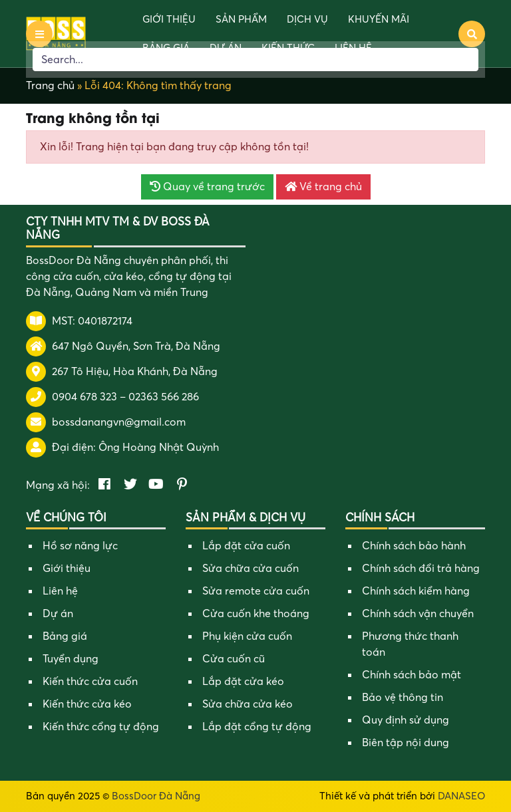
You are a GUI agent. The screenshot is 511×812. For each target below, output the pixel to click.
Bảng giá (65, 636)
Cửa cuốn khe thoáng (256, 614)
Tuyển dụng (71, 659)
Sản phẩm (241, 19)
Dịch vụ (307, 19)
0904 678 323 (85, 397)
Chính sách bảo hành (414, 546)
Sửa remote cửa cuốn (256, 591)
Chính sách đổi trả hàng (421, 569)
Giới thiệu (169, 19)
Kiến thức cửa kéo (87, 704)
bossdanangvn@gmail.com (119, 422)
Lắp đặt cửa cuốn (246, 546)
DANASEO (461, 796)
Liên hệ (60, 591)
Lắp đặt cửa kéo (243, 682)
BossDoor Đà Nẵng (156, 796)
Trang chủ (50, 86)
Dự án (58, 614)
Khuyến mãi (379, 19)
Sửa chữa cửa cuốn (251, 569)
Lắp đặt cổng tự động (257, 727)
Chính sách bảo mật (412, 675)
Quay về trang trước (207, 187)
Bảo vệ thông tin (403, 698)
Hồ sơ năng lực (80, 546)
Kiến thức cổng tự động (101, 727)
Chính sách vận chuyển (418, 614)
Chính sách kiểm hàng (416, 591)
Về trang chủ (323, 187)
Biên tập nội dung (406, 743)
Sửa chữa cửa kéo (248, 704)
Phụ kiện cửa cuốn (247, 636)
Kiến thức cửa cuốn (90, 682)
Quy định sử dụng (406, 720)
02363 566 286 (164, 397)
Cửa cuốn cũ (234, 659)
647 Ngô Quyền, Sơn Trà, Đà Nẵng (136, 346)
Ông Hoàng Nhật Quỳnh (159, 448)
